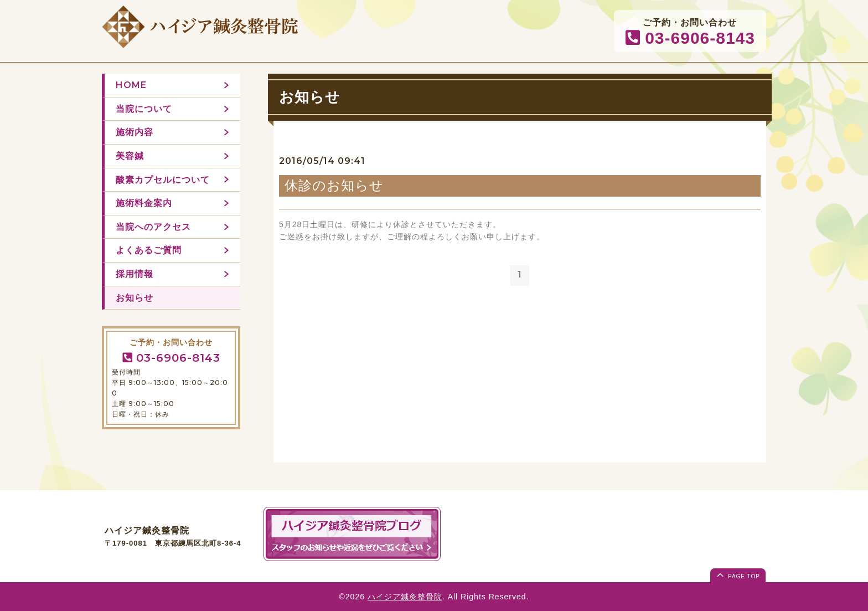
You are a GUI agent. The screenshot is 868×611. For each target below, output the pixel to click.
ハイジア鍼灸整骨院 (405, 597)
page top (737, 574)
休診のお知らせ (334, 185)
